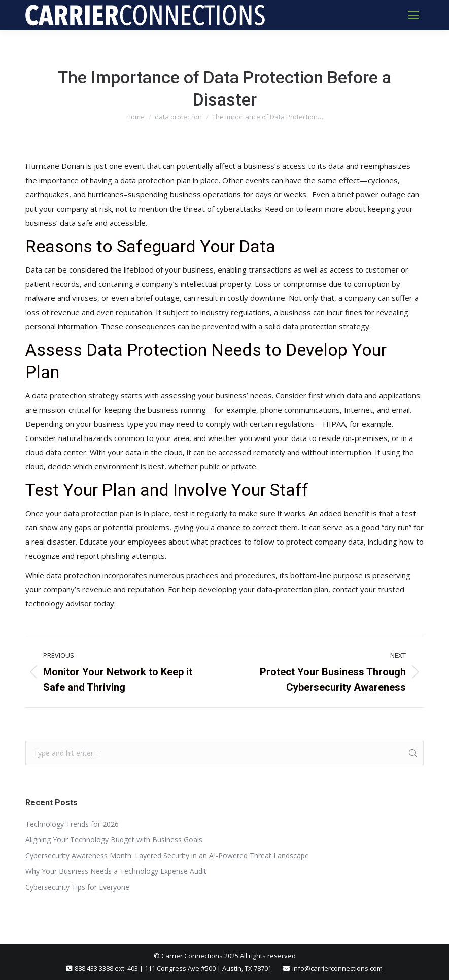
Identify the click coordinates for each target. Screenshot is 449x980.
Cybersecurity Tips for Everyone (77, 887)
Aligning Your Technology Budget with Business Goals (114, 840)
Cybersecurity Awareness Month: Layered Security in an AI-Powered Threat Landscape (167, 855)
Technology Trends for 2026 (72, 824)
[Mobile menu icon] (413, 15)
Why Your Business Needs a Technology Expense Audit (116, 871)
